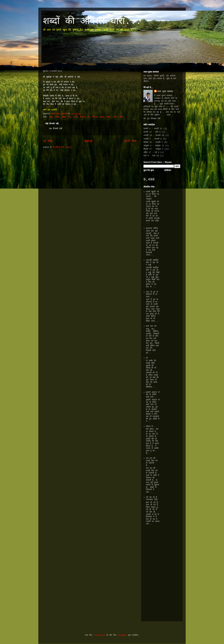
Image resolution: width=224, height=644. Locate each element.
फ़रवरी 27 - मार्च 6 (152, 132)
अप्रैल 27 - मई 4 (151, 152)
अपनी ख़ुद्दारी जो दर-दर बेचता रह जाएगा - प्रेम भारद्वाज (152, 195)
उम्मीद (57, 117)
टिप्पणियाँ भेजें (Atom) (62, 147)
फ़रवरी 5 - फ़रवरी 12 (153, 129)
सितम (122, 117)
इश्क (51, 117)
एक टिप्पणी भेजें (56, 129)
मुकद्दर (108, 117)
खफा (64, 117)
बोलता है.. (150, 426)
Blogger (123, 635)
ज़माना (75, 117)
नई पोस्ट (48, 141)
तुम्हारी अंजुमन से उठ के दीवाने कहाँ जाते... (153, 395)
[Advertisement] (153, 573)
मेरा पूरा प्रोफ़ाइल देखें (152, 119)
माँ (147, 358)
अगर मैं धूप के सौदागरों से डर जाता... (152, 294)
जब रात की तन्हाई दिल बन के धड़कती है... (152, 462)
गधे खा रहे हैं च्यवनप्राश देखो (152, 498)
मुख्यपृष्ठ (88, 141)
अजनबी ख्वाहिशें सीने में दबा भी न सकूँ (152, 263)
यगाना (115, 117)
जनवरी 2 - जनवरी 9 (153, 139)
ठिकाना (83, 117)
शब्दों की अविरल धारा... (92, 21)
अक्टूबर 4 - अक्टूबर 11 (154, 146)
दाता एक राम (151, 326)
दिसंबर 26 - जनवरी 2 (153, 142)
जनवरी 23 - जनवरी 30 (154, 135)
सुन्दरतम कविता (152, 228)
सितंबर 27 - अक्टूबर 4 (153, 149)
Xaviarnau (100, 635)
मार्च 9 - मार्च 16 (151, 156)
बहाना (102, 117)
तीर (89, 117)
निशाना (95, 117)
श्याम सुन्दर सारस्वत (165, 91)
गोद (69, 117)
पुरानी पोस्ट (130, 141)
